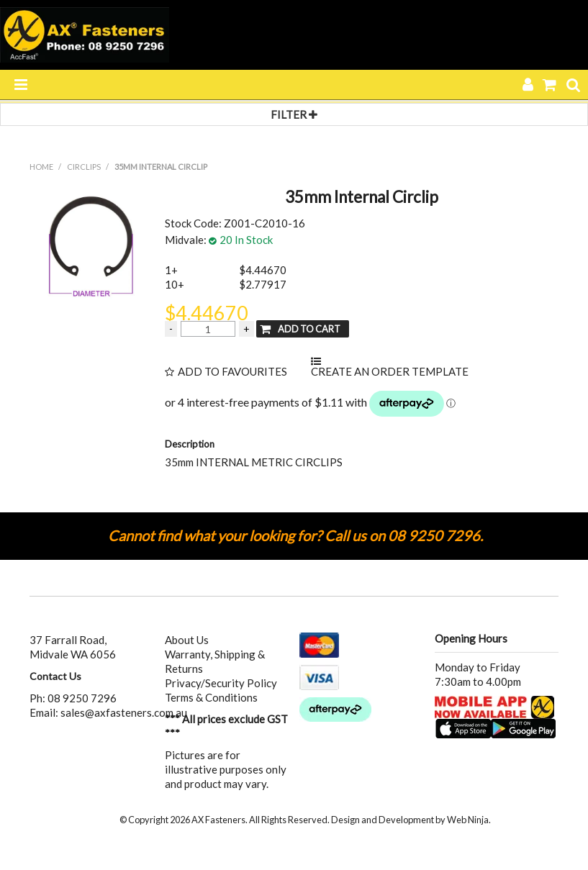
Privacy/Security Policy (221, 683)
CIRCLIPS (84, 167)
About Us (187, 640)
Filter (294, 114)
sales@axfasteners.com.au (124, 712)
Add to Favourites (232, 372)
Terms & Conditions (211, 697)
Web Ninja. (469, 820)
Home (41, 167)
